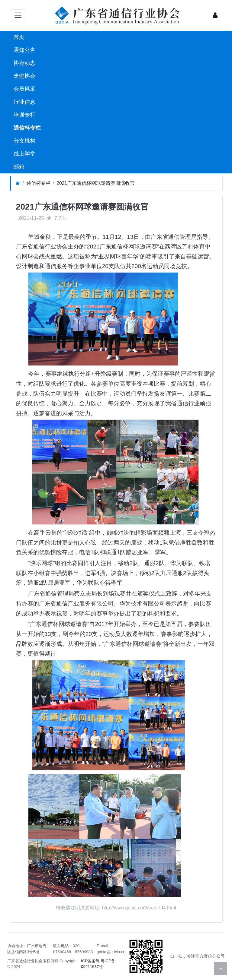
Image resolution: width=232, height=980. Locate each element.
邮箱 (18, 167)
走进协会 (24, 76)
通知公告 (24, 50)
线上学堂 (24, 154)
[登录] (215, 15)
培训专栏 (24, 115)
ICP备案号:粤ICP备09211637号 (98, 964)
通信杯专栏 (26, 128)
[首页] (18, 183)
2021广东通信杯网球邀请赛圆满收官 (96, 183)
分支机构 (24, 141)
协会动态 (24, 63)
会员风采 (24, 89)
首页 (18, 37)
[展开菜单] (18, 15)
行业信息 (24, 102)
